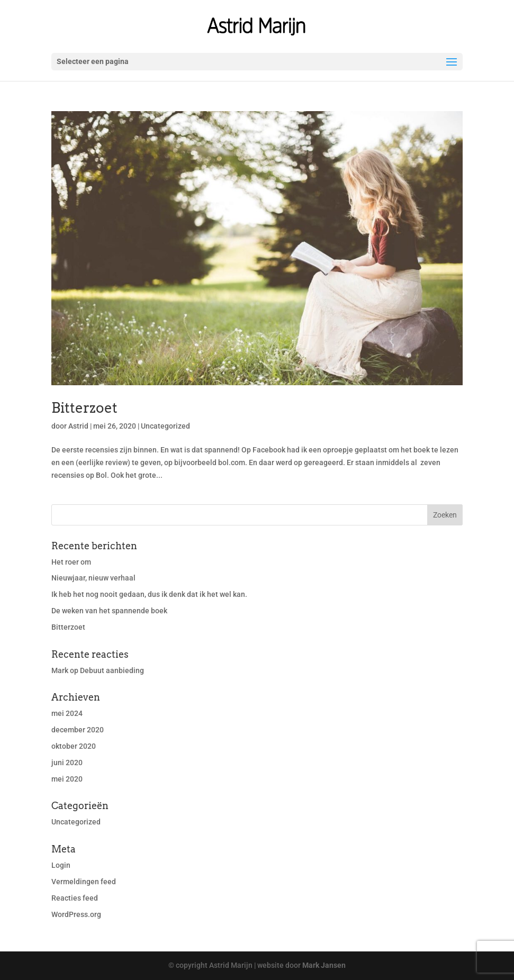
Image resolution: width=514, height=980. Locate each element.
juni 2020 (67, 763)
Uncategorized (165, 426)
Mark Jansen (324, 965)
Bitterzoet (84, 408)
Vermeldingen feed (84, 882)
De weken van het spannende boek (109, 611)
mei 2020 (67, 779)
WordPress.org (76, 914)
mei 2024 (67, 713)
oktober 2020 (74, 746)
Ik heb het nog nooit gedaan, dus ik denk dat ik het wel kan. (149, 594)
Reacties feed (75, 898)
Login (61, 865)
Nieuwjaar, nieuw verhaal (93, 578)
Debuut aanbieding (112, 670)
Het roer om (71, 562)
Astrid (78, 426)
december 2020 (78, 730)
